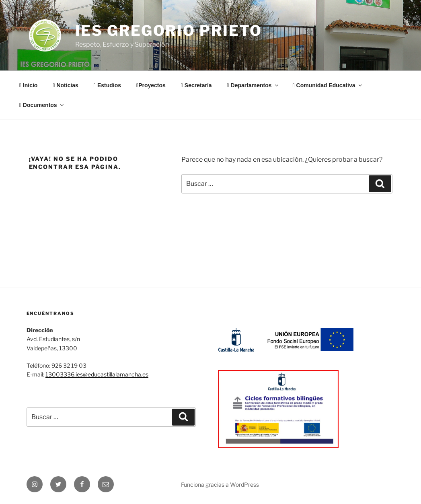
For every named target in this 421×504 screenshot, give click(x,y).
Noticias (65, 85)
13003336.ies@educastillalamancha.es (97, 374)
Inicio (29, 85)
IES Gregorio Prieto (169, 31)
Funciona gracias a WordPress (220, 484)
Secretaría (196, 85)
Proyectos (151, 85)
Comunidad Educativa (328, 85)
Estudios (107, 85)
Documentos (42, 105)
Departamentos (253, 85)
